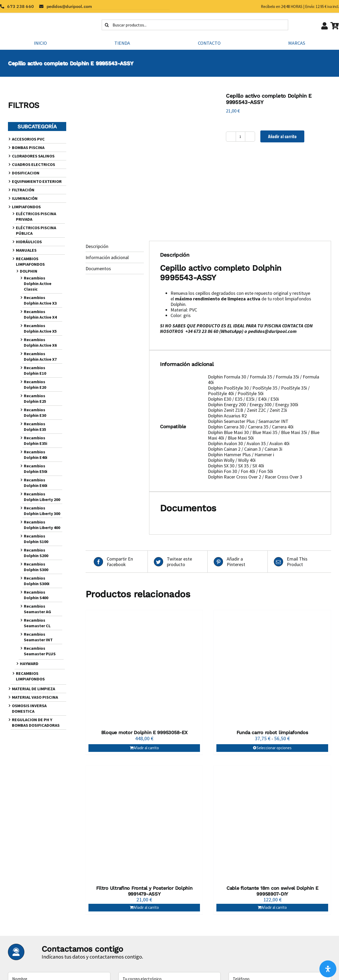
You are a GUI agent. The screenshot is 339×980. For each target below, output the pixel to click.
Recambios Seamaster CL (37, 623)
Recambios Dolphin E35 (35, 426)
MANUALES (26, 250)
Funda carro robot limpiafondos (272, 732)
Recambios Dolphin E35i (35, 441)
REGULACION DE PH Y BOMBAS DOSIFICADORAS (36, 722)
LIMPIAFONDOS (26, 207)
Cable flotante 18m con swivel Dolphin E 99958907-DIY (272, 891)
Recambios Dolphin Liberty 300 (42, 511)
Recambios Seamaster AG (37, 609)
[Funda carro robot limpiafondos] (272, 669)
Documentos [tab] (98, 268)
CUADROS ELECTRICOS (34, 164)
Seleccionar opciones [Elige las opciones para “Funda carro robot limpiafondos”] (274, 748)
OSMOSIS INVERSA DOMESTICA (29, 708)
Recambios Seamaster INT (38, 637)
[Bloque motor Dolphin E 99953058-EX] (144, 669)
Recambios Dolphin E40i (35, 455)
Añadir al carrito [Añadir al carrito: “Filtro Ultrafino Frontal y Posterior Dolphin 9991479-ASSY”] (146, 907)
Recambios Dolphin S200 (36, 553)
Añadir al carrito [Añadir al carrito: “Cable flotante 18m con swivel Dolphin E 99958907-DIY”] (274, 907)
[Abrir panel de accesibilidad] (328, 969)
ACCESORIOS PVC (28, 139)
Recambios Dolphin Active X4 (40, 314)
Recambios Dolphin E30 (35, 412)
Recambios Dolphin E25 (35, 398)
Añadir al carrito (282, 136)
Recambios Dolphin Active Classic (38, 283)
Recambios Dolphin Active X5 (40, 328)
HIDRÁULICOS (29, 242)
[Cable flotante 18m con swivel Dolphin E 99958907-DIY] (272, 824)
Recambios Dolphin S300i (37, 581)
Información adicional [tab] (107, 257)
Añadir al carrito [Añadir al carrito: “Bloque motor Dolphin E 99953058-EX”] (146, 748)
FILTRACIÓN (23, 190)
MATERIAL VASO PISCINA (35, 697)
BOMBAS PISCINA (28, 147)
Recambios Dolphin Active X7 (40, 356)
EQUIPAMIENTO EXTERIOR (37, 181)
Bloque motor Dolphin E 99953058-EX (144, 732)
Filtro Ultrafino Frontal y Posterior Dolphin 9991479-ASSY (144, 891)
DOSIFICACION (26, 173)
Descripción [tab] (97, 246)
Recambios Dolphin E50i (35, 469)
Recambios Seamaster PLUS (40, 651)
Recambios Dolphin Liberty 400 (42, 525)
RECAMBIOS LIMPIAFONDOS (30, 261)
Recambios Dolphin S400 (36, 595)
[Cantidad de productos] (240, 137)
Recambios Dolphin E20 (35, 384)
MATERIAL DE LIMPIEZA (34, 689)
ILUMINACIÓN (25, 198)
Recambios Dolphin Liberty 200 (42, 497)
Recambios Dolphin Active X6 (40, 342)
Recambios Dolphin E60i (35, 483)
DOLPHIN (29, 271)
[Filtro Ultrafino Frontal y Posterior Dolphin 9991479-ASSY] (144, 824)
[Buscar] (107, 25)
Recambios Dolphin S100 (36, 539)
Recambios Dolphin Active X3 (40, 300)
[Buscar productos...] (195, 25)
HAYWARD (29, 663)
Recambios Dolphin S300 (36, 567)
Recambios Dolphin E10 (35, 370)
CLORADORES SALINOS (33, 156)
